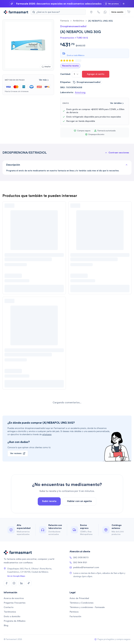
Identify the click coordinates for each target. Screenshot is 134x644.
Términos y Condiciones (82, 603)
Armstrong (80, 92)
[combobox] (76, 74)
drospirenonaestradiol (87, 82)
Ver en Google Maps (16, 576)
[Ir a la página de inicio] (16, 12)
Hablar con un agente (79, 510)
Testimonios (10, 612)
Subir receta (49, 510)
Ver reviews (18, 453)
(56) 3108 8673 (79, 558)
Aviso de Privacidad (79, 598)
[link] (100, 21)
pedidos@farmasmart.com (84, 567)
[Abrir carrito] (129, 12)
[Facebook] (7, 583)
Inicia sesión (117, 12)
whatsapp (47, 434)
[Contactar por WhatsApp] (105, 12)
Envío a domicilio (12, 617)
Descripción (67, 165)
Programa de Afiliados (15, 621)
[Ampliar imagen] (46, 67)
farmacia (65, 21)
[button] (91, 12)
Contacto (9, 607)
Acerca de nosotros (14, 598)
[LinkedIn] (21, 583)
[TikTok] (29, 583)
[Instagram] (14, 583)
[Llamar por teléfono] (99, 12)
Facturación (75, 617)
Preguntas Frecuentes (15, 603)
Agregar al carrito (96, 74)
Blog (6, 626)
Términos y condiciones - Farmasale (87, 607)
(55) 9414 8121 (78, 563)
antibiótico (79, 21)
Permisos (74, 612)
